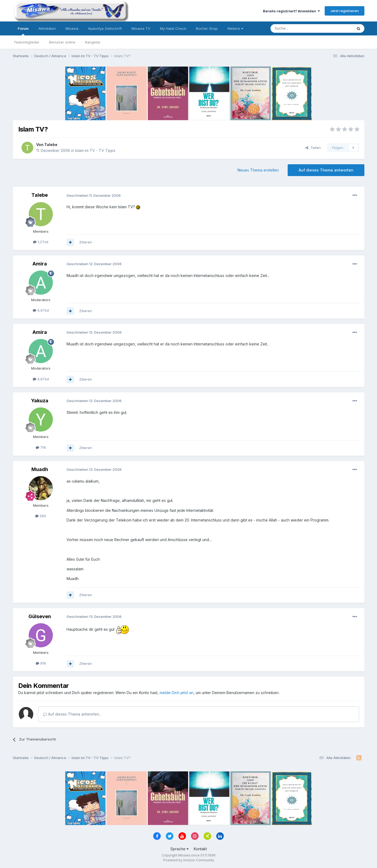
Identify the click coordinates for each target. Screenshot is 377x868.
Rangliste (93, 42)
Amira (40, 264)
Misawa (72, 28)
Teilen (313, 148)
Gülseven (40, 616)
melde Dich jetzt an (177, 693)
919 (41, 663)
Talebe (51, 145)
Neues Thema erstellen (258, 170)
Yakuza (40, 401)
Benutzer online (62, 42)
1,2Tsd (41, 242)
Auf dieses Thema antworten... (72, 714)
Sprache (180, 849)
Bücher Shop (207, 28)
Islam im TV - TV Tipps (95, 150)
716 (41, 447)
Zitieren (86, 242)
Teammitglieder (27, 42)
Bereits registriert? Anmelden (291, 11)
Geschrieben (94, 195)
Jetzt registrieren (345, 11)
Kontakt (200, 849)
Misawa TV (141, 28)
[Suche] (295, 28)
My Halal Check (173, 28)
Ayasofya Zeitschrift (105, 28)
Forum (23, 31)
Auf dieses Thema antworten (326, 170)
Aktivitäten (47, 28)
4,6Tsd (41, 310)
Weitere (235, 28)
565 (41, 516)
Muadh (40, 469)
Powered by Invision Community (189, 860)
